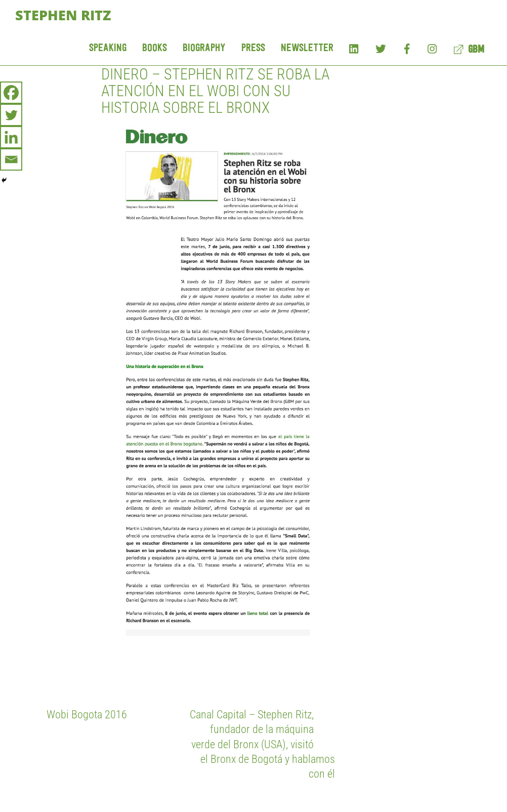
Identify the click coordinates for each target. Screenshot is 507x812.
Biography (204, 48)
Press (253, 48)
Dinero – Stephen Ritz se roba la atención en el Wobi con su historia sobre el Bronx (215, 91)
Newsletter (307, 48)
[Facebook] (11, 93)
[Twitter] (11, 115)
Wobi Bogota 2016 (87, 714)
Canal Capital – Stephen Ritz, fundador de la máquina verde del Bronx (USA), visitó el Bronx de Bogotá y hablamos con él (262, 744)
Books (155, 48)
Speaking (108, 48)
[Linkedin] (11, 137)
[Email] (11, 159)
